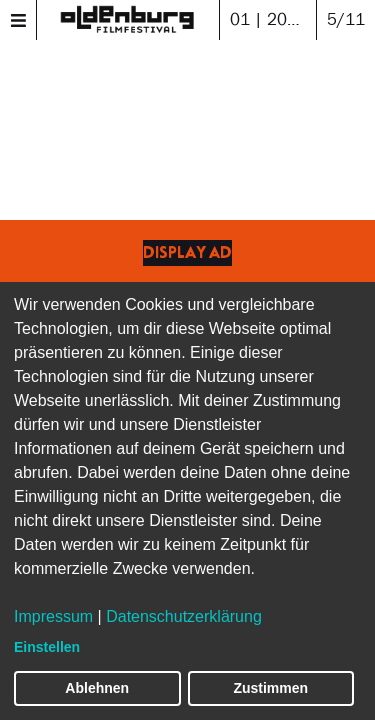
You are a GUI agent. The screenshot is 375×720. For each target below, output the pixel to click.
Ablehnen (97, 688)
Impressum (53, 616)
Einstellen (47, 647)
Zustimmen (270, 688)
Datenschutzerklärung (184, 616)
